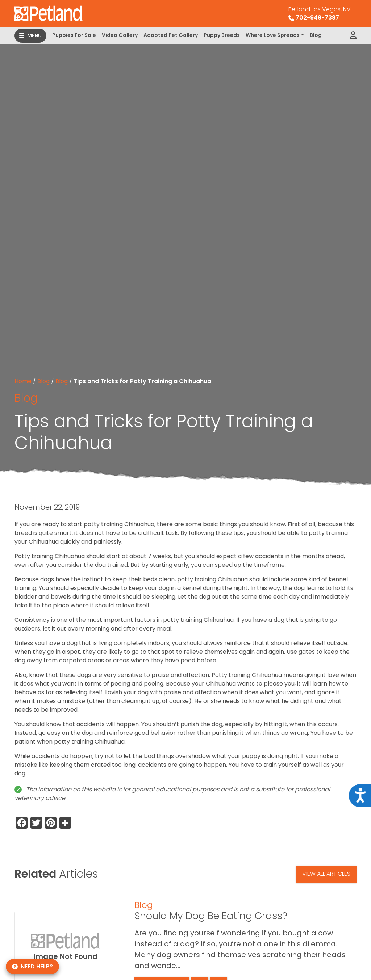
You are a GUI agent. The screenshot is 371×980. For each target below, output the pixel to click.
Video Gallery (120, 35)
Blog (316, 35)
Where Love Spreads (273, 35)
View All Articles (326, 874)
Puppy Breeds (222, 35)
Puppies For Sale (74, 35)
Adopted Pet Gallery (171, 35)
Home (23, 381)
